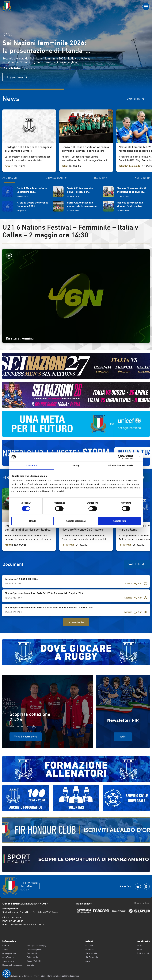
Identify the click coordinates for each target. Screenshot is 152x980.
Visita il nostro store (26, 737)
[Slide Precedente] (4, 35)
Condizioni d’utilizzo (23, 976)
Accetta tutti (119, 521)
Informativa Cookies (55, 976)
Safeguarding (33, 957)
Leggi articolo (17, 77)
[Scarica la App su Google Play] (147, 886)
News (87, 961)
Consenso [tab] (31, 465)
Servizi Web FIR (34, 961)
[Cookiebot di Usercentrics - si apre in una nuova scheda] (120, 457)
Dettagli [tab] (76, 465)
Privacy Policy (39, 976)
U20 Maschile (91, 953)
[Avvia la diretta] (76, 256)
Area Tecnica (8, 957)
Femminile (89, 949)
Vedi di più (137, 564)
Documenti (32, 953)
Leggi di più (136, 99)
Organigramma (9, 953)
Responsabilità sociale (12, 965)
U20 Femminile (92, 957)
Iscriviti (123, 737)
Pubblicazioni (143, 953)
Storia (5, 949)
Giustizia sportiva (35, 949)
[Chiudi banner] (140, 457)
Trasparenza (8, 961)
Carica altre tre (76, 622)
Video (139, 949)
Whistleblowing (72, 976)
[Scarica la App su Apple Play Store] (138, 886)
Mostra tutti (142, 903)
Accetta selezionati (76, 521)
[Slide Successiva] (12, 35)
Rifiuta (33, 521)
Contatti (30, 965)
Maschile (89, 946)
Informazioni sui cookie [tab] (121, 465)
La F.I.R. (6, 946)
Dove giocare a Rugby (37, 946)
